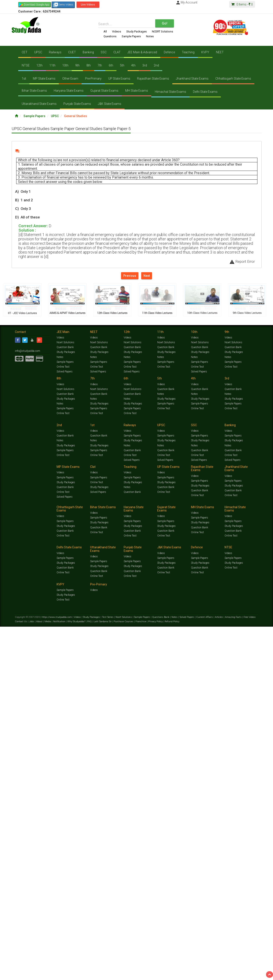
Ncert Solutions (66, 343)
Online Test (63, 367)
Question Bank (65, 347)
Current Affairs (205, 797)
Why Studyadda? (77, 802)
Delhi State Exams (205, 92)
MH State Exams (136, 91)
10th (65, 65)
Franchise (141, 802)
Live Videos (88, 5)
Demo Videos (63, 5)
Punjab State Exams (77, 104)
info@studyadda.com (28, 351)
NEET (219, 52)
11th (52, 65)
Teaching (188, 52)
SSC (103, 52)
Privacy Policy (156, 802)
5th (122, 65)
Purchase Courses (124, 802)
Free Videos (250, 797)
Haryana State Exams (68, 91)
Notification (60, 802)
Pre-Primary (93, 79)
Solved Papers (65, 372)
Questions (110, 36)
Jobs (32, 802)
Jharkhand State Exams (192, 79)
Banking (88, 52)
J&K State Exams (109, 104)
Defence (169, 52)
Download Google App (37, 5)
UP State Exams (119, 79)
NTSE (25, 65)
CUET (72, 52)
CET (24, 52)
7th (99, 65)
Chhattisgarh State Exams (233, 79)
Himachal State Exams (170, 92)
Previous (130, 275)
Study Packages (136, 31)
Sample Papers (131, 36)
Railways (55, 52)
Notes (150, 36)
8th (88, 65)
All (105, 31)
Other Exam (70, 79)
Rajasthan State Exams (153, 79)
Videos (117, 31)
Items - (242, 4)
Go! (165, 23)
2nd (156, 65)
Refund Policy (172, 802)
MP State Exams (44, 79)
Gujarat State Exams (104, 91)
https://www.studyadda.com (57, 797)
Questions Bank (161, 797)
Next (147, 275)
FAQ (90, 802)
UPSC (38, 52)
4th (133, 65)
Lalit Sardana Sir (103, 802)
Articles (219, 797)
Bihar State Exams (34, 91)
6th (111, 65)
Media (48, 802)
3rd (144, 65)
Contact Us (21, 802)
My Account (186, 2)
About (40, 802)
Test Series (108, 797)
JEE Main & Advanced (142, 52)
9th (77, 65)
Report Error (242, 261)
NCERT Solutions (162, 31)
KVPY (205, 52)
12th (39, 65)
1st (24, 79)
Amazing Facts (234, 797)
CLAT (117, 52)
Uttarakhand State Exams (39, 104)
